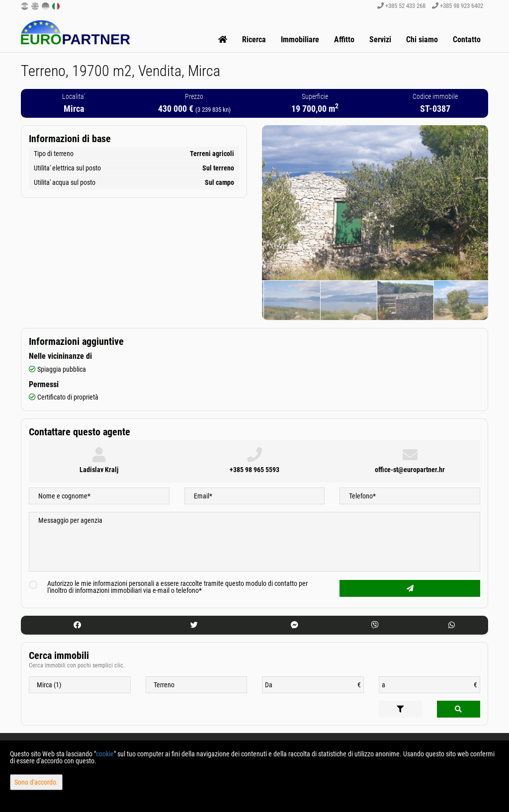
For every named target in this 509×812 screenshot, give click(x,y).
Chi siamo (422, 40)
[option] (311, 300)
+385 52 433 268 (401, 6)
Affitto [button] (344, 40)
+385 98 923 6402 (458, 6)
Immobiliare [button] (300, 40)
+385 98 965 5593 (254, 470)
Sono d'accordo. (36, 782)
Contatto (467, 40)
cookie (105, 754)
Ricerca (254, 40)
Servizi (380, 40)
